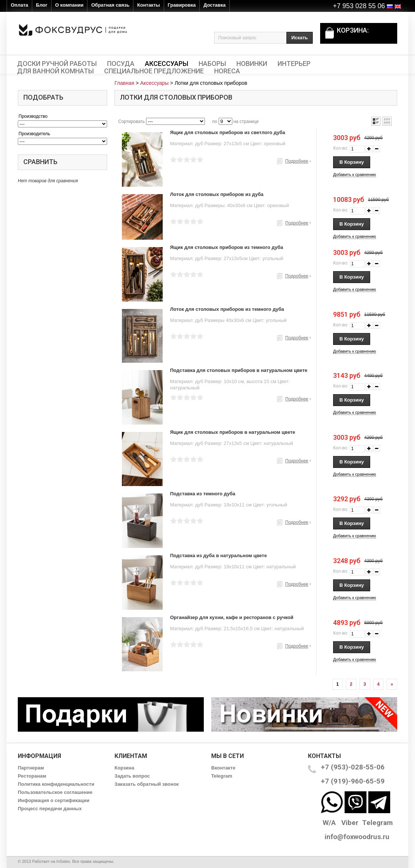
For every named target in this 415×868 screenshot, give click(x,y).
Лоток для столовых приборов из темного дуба (227, 309)
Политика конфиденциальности (56, 784)
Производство (33, 116)
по (215, 122)
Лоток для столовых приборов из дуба (217, 194)
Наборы (212, 64)
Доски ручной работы (57, 64)
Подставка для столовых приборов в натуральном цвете (239, 370)
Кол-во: (341, 148)
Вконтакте (223, 768)
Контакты (148, 5)
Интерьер (294, 64)
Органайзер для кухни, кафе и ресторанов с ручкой (232, 617)
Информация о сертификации (54, 800)
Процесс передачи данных (50, 809)
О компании (69, 5)
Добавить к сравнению (355, 174)
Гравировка (182, 5)
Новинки (252, 64)
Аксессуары (167, 64)
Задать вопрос (132, 776)
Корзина (124, 768)
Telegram (222, 776)
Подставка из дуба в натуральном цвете (218, 556)
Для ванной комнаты (55, 71)
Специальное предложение (154, 71)
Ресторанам (32, 776)
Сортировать (132, 122)
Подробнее (297, 161)
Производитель (34, 134)
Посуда (121, 64)
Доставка (215, 5)
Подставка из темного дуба (203, 494)
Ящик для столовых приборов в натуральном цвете (233, 432)
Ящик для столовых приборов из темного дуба (227, 247)
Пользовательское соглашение (55, 792)
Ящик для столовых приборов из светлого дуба (228, 132)
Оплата (19, 5)
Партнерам (31, 768)
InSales (63, 861)
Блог (42, 5)
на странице (246, 122)
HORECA (227, 71)
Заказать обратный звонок (147, 784)
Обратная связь (110, 5)
